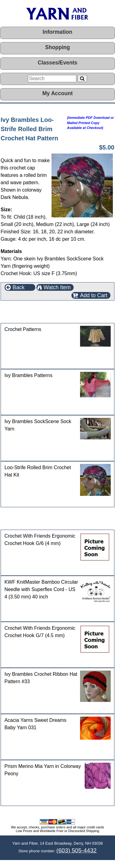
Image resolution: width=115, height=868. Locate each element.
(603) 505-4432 (77, 850)
